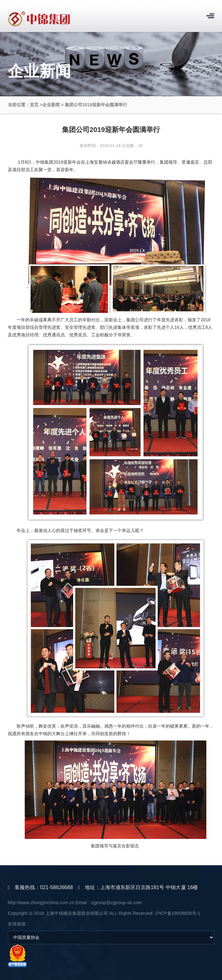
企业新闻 (51, 105)
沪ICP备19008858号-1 (178, 913)
